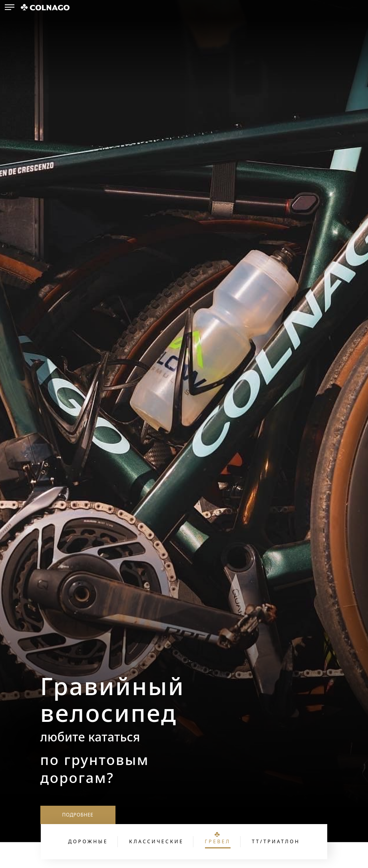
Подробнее (78, 815)
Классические (156, 841)
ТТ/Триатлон (276, 841)
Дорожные (88, 841)
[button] (10, 7)
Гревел (218, 841)
